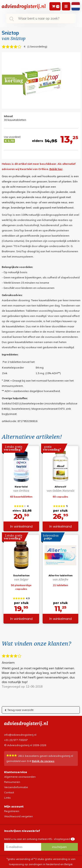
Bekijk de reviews (43, 761)
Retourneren (12, 782)
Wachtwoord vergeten (18, 816)
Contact (9, 792)
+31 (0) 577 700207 (16, 740)
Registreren (12, 811)
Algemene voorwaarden (20, 777)
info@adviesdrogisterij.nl (20, 735)
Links (7, 798)
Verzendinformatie (16, 787)
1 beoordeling (37, 46)
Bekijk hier (56, 169)
